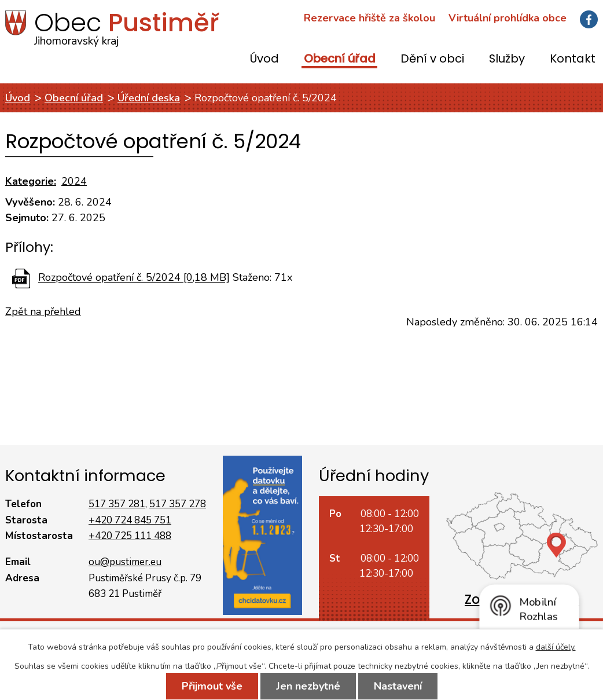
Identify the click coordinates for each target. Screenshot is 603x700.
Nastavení (398, 686)
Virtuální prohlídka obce (508, 18)
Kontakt (573, 59)
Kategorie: (31, 181)
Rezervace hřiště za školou (369, 18)
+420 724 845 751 (130, 520)
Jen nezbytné (308, 686)
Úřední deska (149, 98)
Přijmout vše (212, 686)
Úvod (264, 59)
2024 (74, 181)
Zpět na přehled (43, 311)
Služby (507, 59)
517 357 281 (117, 504)
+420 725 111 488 (130, 536)
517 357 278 (178, 504)
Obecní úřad (340, 59)
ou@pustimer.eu (125, 562)
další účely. (556, 647)
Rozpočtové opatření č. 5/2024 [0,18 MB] (134, 278)
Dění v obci (432, 59)
